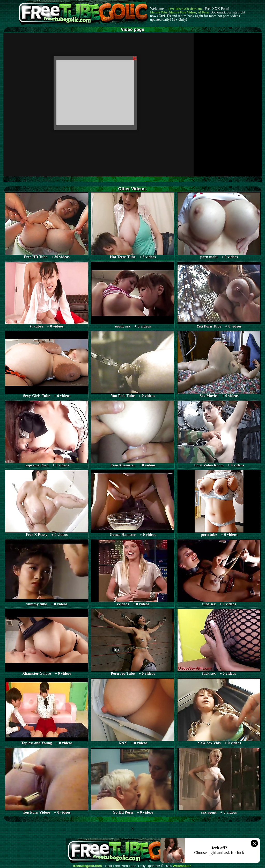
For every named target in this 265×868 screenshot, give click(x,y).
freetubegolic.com (87, 866)
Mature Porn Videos (183, 12)
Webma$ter (182, 866)
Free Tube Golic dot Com (185, 9)
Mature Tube (159, 12)
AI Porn (203, 12)
